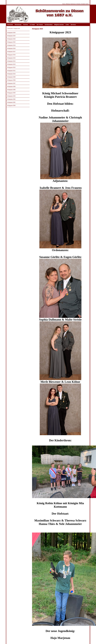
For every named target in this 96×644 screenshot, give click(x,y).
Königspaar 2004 (11, 93)
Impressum (73, 4)
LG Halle (32, 25)
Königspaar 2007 (11, 83)
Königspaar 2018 (11, 48)
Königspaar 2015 (11, 58)
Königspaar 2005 (11, 90)
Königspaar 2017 (11, 52)
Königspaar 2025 (11, 33)
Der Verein (40, 25)
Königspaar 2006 (11, 86)
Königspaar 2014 (11, 61)
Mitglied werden (59, 25)
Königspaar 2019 (11, 45)
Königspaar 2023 (11, 39)
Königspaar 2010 (11, 74)
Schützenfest (49, 25)
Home (64, 4)
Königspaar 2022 (11, 42)
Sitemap (68, 4)
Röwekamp (18, 25)
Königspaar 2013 (11, 64)
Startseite (10, 25)
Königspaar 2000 (11, 105)
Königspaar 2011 (11, 71)
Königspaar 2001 (11, 102)
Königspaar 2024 (11, 36)
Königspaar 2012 (11, 67)
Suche (87, 4)
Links (67, 25)
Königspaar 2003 (11, 96)
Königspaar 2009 (11, 77)
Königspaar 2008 (11, 80)
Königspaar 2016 (11, 55)
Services (73, 25)
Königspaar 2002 (11, 99)
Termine (26, 25)
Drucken (78, 4)
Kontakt (83, 4)
